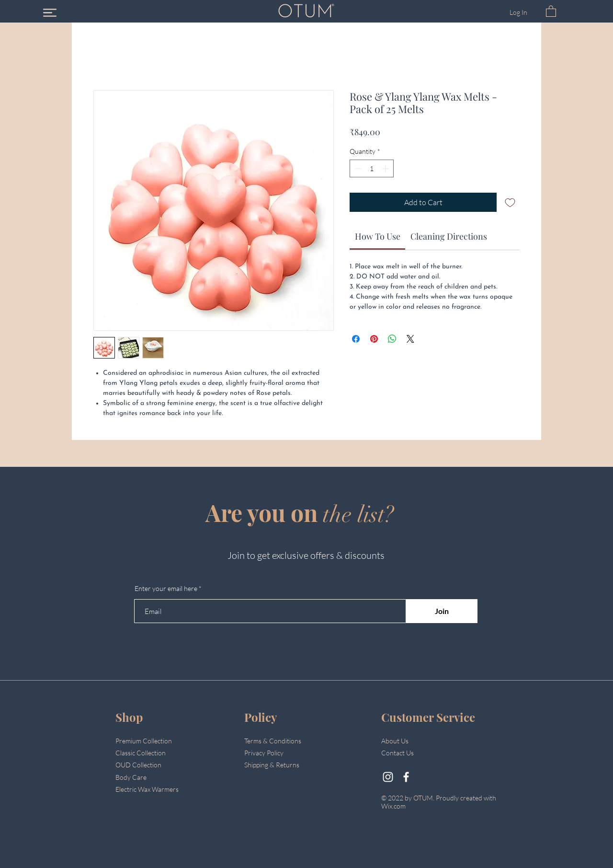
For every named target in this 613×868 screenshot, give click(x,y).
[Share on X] (410, 339)
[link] (378, 236)
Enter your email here (166, 589)
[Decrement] (357, 168)
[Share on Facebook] (356, 339)
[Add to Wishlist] (510, 202)
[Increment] (386, 168)
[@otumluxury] (388, 777)
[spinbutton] (372, 168)
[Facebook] (406, 777)
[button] (50, 13)
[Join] (442, 611)
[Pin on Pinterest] (374, 339)
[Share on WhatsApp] (392, 339)
